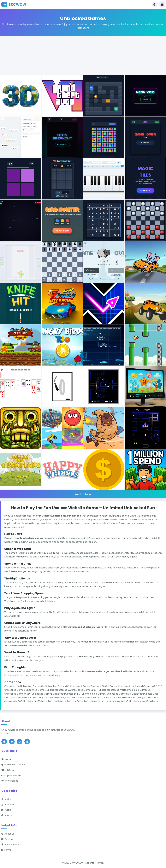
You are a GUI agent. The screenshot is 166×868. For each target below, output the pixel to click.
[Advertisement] (83, 56)
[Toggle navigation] (162, 4)
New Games (10, 781)
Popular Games (11, 776)
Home (6, 759)
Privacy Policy (10, 845)
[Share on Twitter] (12, 742)
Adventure (9, 805)
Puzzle (6, 810)
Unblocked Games (13, 765)
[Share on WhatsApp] (20, 742)
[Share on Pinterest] (27, 742)
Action (6, 799)
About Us (8, 834)
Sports (7, 815)
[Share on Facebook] (4, 742)
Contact (8, 839)
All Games (9, 770)
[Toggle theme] (155, 4)
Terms (6, 850)
